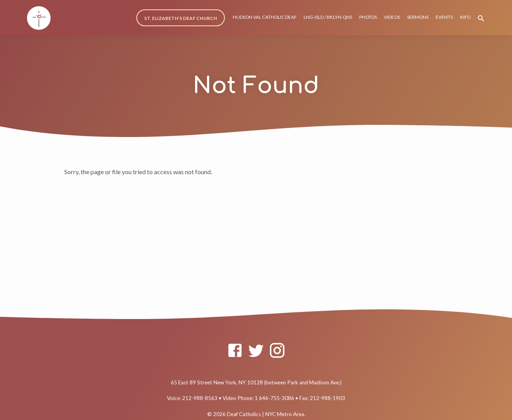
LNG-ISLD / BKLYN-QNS (328, 17)
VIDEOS (392, 17)
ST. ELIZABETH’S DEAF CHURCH (181, 18)
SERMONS (418, 17)
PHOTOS (368, 17)
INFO (465, 17)
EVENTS (444, 17)
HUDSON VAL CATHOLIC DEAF (265, 17)
